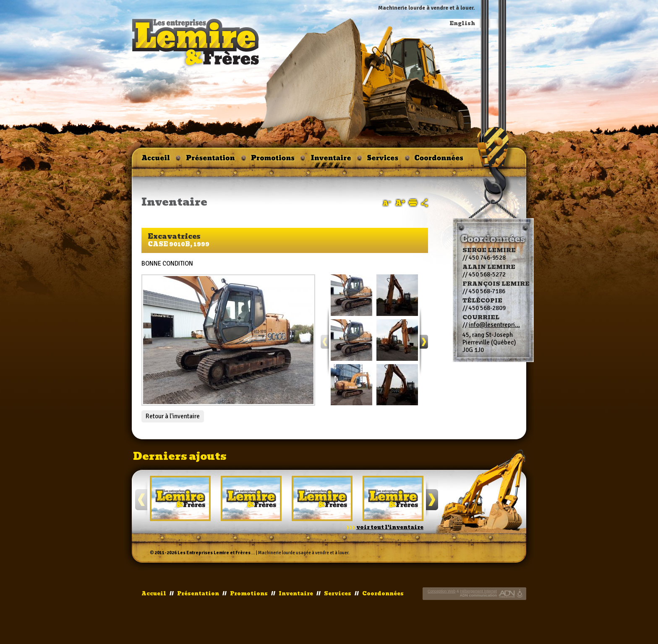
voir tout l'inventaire (390, 527)
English (462, 23)
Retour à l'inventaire (173, 416)
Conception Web (441, 591)
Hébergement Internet (478, 591)
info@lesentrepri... (494, 325)
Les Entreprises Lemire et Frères (214, 553)
